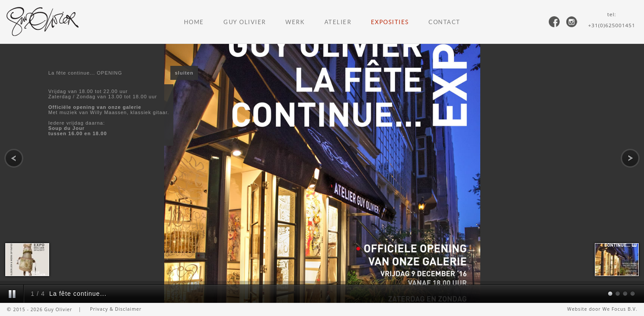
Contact (444, 22)
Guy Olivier (245, 22)
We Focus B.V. (620, 309)
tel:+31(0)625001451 (612, 20)
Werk (295, 22)
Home (194, 22)
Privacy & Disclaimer (116, 309)
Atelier (338, 22)
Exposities (390, 22)
